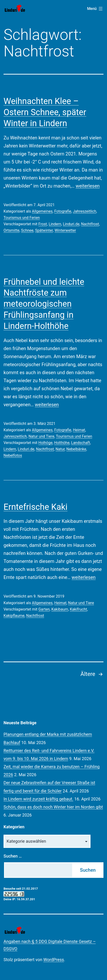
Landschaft (81, 443)
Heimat (79, 430)
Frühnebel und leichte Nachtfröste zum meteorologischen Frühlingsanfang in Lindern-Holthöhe (44, 304)
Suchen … (13, 856)
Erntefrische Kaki (35, 507)
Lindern (55, 224)
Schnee (27, 230)
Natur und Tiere (41, 436)
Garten (44, 609)
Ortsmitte (11, 230)
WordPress (54, 960)
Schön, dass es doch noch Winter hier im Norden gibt (53, 807)
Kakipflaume (14, 616)
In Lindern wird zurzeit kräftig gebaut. (38, 799)
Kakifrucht (78, 609)
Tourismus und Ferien (22, 218)
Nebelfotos (13, 455)
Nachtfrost (90, 224)
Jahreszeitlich (84, 211)
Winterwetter (65, 230)
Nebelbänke (76, 449)
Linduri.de (71, 224)
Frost (43, 224)
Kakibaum (60, 609)
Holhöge (45, 443)
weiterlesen (88, 186)
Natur (60, 449)
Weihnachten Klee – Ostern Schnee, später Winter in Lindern (45, 112)
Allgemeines (42, 211)
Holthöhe (62, 443)
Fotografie (63, 211)
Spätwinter (44, 230)
